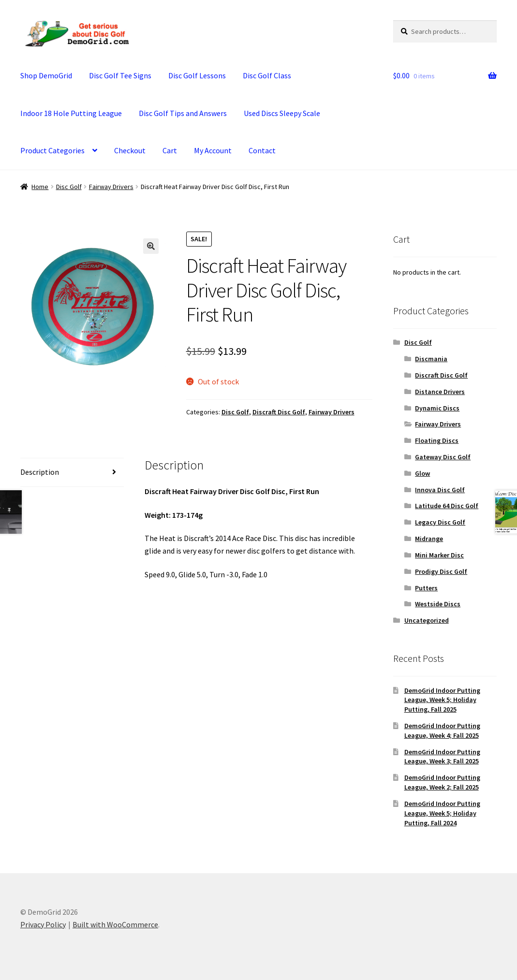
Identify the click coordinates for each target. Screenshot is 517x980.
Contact (262, 150)
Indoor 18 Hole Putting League (71, 113)
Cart (170, 150)
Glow (422, 473)
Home (40, 187)
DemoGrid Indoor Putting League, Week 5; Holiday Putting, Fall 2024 (442, 813)
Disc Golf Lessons (197, 75)
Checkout (130, 150)
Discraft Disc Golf (279, 412)
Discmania (431, 359)
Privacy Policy (43, 924)
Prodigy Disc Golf (441, 571)
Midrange (429, 539)
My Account (213, 150)
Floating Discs (437, 440)
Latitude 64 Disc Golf (447, 506)
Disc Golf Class (267, 75)
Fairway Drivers (111, 187)
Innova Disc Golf (440, 490)
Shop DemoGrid (46, 75)
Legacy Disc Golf (440, 522)
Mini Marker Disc (439, 555)
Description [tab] (40, 472)
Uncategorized (427, 620)
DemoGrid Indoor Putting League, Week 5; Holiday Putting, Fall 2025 (442, 700)
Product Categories (52, 150)
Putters (426, 588)
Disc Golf (69, 187)
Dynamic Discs (437, 408)
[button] (151, 246)
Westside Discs (438, 604)
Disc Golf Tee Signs (120, 75)
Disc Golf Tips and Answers (183, 113)
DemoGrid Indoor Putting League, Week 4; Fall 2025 (442, 731)
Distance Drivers (440, 392)
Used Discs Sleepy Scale (282, 113)
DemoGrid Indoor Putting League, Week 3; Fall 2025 (442, 757)
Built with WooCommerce (115, 924)
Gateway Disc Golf (443, 457)
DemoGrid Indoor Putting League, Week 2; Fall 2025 (442, 782)
